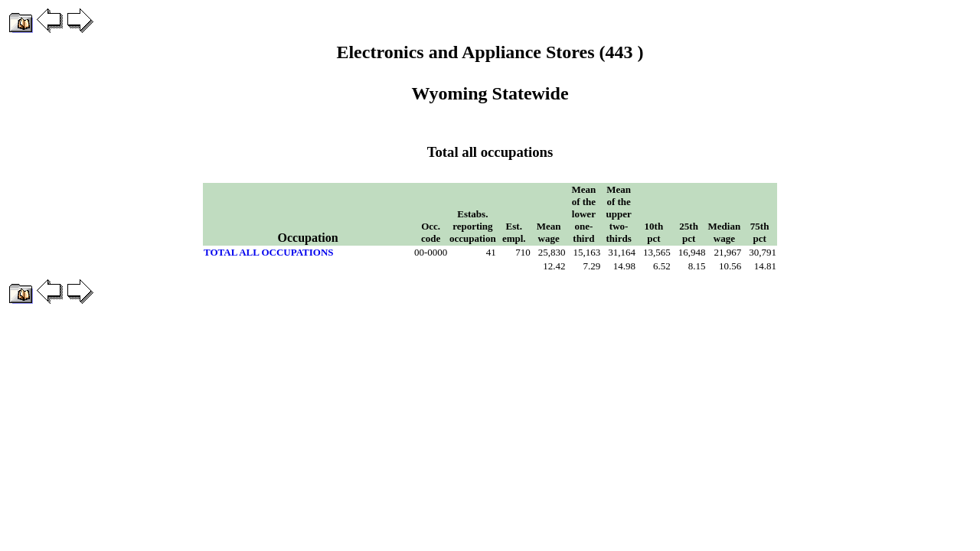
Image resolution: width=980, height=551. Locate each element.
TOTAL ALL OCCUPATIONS (269, 252)
